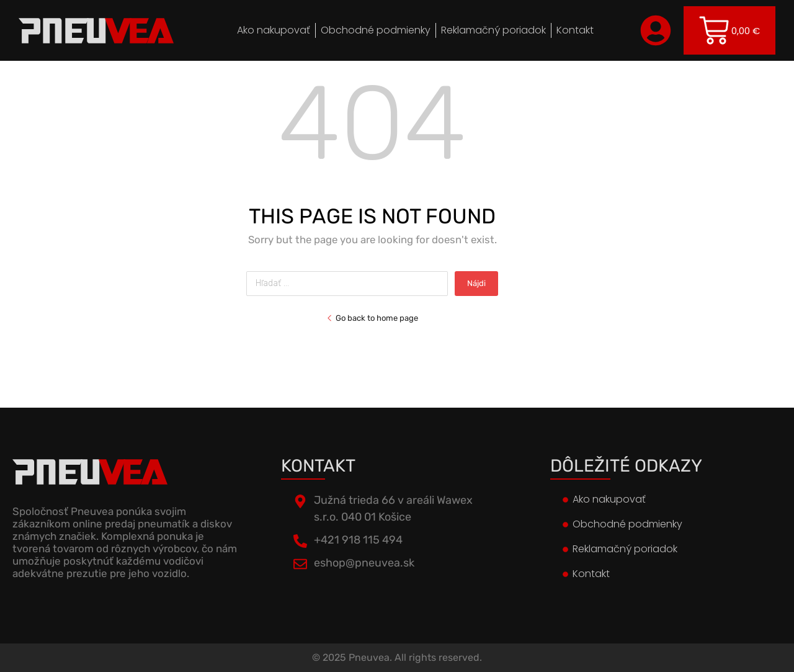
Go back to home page (372, 318)
